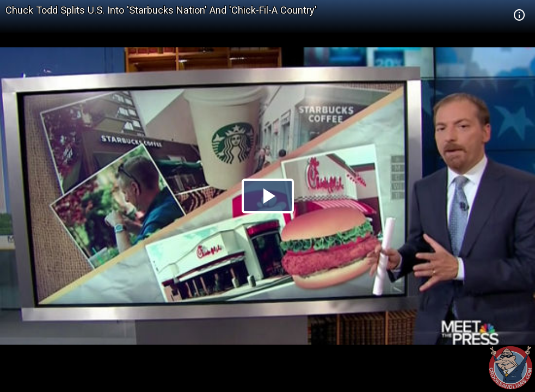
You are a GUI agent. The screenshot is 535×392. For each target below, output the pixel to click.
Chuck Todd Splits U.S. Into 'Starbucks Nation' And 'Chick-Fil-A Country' (161, 10)
